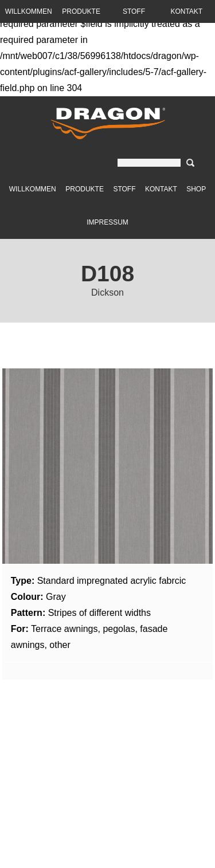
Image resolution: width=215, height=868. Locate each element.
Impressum (107, 222)
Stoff (124, 189)
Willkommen (33, 189)
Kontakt (161, 189)
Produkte (85, 189)
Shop (196, 189)
